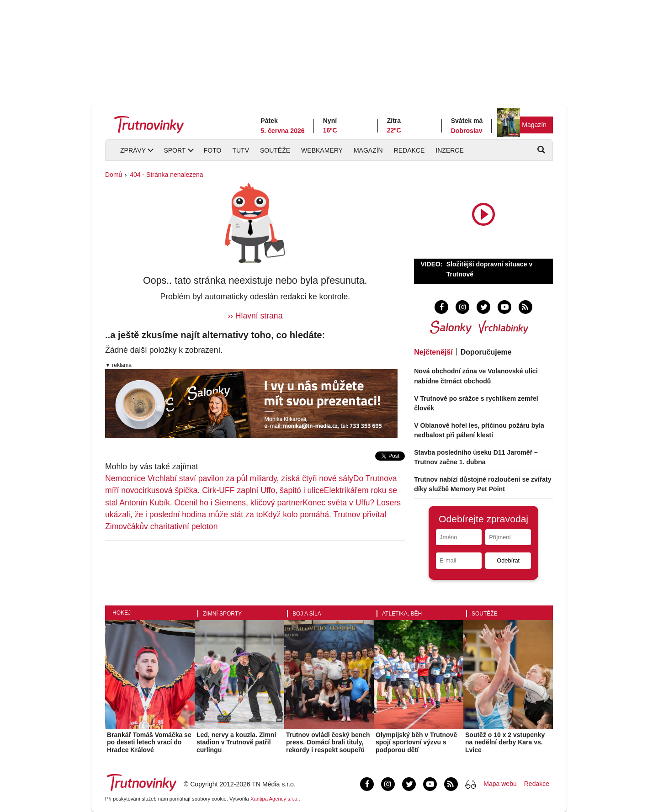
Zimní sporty (222, 614)
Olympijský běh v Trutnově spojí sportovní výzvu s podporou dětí (416, 743)
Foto (213, 150)
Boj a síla (307, 614)
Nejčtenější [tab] (433, 352)
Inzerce (449, 150)
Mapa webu (500, 784)
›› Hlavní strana (255, 316)
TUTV (241, 150)
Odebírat (508, 560)
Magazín (534, 125)
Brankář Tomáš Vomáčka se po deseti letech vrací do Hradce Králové (149, 743)
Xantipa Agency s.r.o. (275, 799)
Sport (175, 150)
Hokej (122, 613)
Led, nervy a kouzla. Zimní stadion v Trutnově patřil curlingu (236, 743)
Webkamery (322, 150)
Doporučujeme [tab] (486, 352)
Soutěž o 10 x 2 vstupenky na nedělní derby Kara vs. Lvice (505, 743)
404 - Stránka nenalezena (166, 175)
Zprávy (133, 150)
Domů (114, 175)
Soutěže (275, 150)
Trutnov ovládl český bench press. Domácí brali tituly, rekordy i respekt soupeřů (328, 743)
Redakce (409, 150)
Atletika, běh (402, 614)
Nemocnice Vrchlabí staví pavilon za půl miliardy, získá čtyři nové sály (229, 478)
